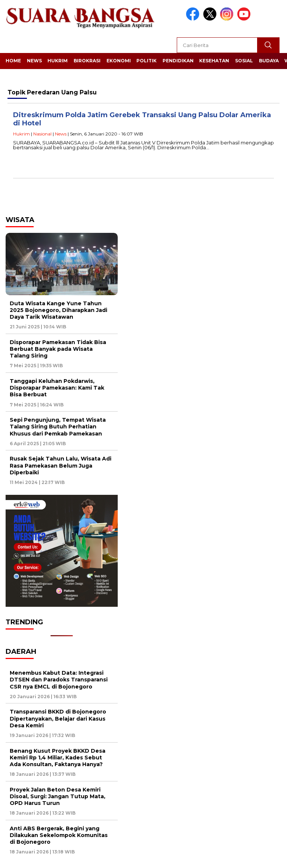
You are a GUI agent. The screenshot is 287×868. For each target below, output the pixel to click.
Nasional (42, 134)
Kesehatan (214, 61)
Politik (146, 61)
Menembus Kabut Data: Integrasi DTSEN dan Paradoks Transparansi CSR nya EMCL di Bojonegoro (59, 680)
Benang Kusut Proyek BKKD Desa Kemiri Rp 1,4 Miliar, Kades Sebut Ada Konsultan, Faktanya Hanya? (58, 758)
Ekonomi (119, 61)
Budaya (269, 61)
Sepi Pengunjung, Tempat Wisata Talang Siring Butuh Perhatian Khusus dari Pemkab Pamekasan (58, 427)
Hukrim (58, 61)
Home (13, 61)
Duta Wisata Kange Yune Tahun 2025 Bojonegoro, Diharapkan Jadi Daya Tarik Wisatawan (58, 310)
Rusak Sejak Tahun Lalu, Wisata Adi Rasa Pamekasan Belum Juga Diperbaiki (61, 465)
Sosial (244, 61)
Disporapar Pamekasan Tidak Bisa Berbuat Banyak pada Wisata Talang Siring (58, 349)
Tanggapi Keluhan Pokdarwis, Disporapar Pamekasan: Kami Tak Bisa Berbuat (57, 388)
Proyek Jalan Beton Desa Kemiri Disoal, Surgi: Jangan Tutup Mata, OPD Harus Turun (58, 796)
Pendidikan (178, 61)
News (34, 61)
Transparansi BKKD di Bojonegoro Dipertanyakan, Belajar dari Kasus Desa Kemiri (58, 718)
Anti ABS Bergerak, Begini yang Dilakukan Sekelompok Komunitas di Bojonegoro (59, 835)
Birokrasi (87, 61)
